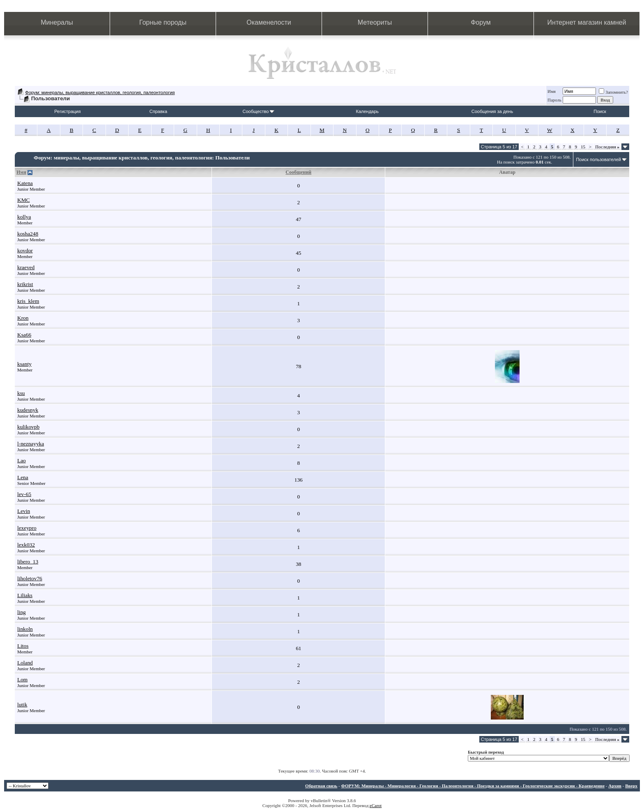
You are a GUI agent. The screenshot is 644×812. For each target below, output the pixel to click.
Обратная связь (321, 786)
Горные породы (163, 22)
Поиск (600, 111)
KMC (23, 200)
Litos (23, 646)
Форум (481, 22)
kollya (24, 217)
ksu (21, 393)
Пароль (554, 100)
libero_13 (28, 562)
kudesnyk (28, 410)
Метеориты (375, 22)
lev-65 (24, 494)
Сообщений (298, 172)
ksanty (24, 364)
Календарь (368, 111)
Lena (23, 477)
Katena (25, 183)
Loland (25, 663)
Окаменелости (269, 22)
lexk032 (26, 545)
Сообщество (258, 111)
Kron (23, 318)
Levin (24, 511)
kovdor (25, 250)
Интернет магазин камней (587, 22)
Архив (615, 786)
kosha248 (28, 234)
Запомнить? (613, 92)
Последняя (607, 147)
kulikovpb (28, 427)
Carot (377, 805)
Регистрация (67, 111)
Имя (552, 91)
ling (22, 612)
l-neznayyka (31, 444)
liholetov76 (30, 578)
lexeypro (27, 528)
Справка (158, 111)
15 (583, 147)
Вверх (631, 786)
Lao (22, 460)
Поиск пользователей (598, 159)
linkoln (25, 629)
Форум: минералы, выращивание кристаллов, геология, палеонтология (100, 92)
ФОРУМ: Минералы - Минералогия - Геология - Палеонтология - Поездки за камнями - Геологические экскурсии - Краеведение (473, 786)
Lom (22, 679)
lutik (22, 705)
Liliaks (25, 595)
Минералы (57, 22)
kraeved (26, 267)
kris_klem (28, 301)
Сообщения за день (492, 111)
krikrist (25, 284)
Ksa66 (24, 335)
